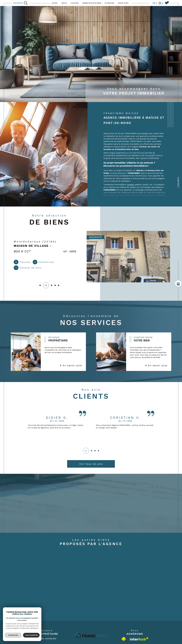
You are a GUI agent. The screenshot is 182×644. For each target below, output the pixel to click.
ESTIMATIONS (109, 3)
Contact (178, 182)
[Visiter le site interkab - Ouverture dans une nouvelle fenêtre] (139, 639)
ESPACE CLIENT (123, 3)
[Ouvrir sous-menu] (102, 3)
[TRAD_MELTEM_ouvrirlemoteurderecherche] (20, 3)
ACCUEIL (55, 3)
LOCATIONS (75, 3)
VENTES (64, 3)
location (131, 185)
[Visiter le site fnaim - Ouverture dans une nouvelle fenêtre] (124, 639)
